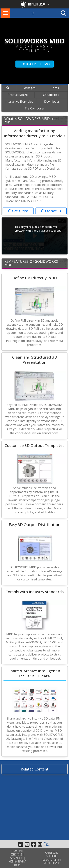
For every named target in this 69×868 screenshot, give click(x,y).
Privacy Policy (16, 858)
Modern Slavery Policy (17, 863)
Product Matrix (18, 95)
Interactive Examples (19, 102)
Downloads (52, 102)
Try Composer (35, 108)
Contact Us (53, 211)
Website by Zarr (52, 863)
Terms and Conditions (17, 853)
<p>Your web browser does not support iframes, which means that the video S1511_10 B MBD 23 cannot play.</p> (35, 236)
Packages (29, 88)
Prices (55, 88)
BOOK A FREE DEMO (35, 64)
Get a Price (20, 211)
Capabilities (51, 95)
